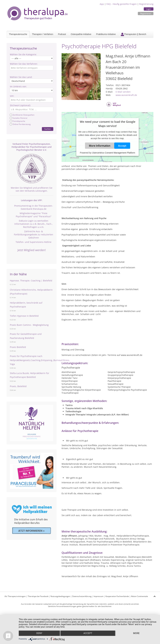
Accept (122, 146)
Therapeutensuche (18, 34)
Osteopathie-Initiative (81, 34)
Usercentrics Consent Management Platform (114, 153)
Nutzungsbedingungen (60, 596)
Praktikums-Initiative (106, 34)
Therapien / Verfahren (43, 34)
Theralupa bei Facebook (38, 596)
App (102, 4)
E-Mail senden (123, 92)
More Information (100, 146)
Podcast (62, 34)
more (136, 633)
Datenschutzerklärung (82, 596)
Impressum (99, 596)
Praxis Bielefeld (18, 347)
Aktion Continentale (139, 596)
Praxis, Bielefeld (18, 386)
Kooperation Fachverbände (117, 596)
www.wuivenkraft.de (126, 95)
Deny (39, 633)
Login (149, 9)
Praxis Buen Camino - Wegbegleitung (29, 325)
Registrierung (146, 4)
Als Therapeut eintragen (15, 596)
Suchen (48, 129)
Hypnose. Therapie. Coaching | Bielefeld (31, 281)
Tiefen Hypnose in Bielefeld (24, 316)
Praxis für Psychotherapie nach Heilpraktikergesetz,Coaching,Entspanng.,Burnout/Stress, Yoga (40, 360)
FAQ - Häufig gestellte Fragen (122, 4)
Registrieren (146, 14)
